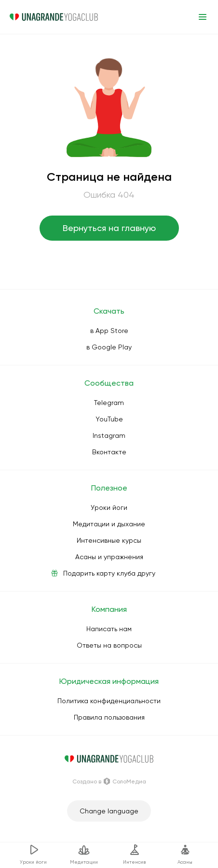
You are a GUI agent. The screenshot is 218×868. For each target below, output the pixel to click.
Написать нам (109, 629)
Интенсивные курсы (109, 540)
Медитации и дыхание (109, 524)
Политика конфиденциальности (109, 701)
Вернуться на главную (109, 228)
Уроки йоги (109, 507)
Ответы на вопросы (109, 645)
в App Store (109, 331)
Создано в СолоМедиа (109, 781)
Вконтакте (109, 452)
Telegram (109, 403)
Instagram (109, 435)
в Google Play (109, 347)
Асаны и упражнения (109, 557)
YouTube (109, 419)
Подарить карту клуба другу (109, 573)
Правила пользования (109, 717)
